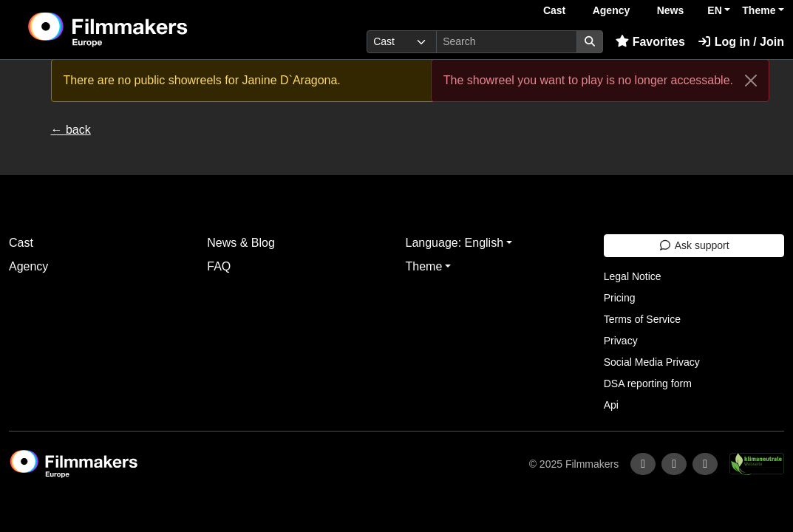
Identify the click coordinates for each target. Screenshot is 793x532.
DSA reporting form (648, 383)
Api (611, 405)
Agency (612, 10)
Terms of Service (642, 319)
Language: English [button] (455, 243)
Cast (554, 10)
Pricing (620, 298)
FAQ (219, 266)
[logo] (144, 30)
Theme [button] (759, 10)
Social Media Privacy (652, 362)
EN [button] (714, 10)
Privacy (621, 341)
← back (71, 130)
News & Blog (241, 243)
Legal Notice (633, 276)
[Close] (751, 81)
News (671, 10)
